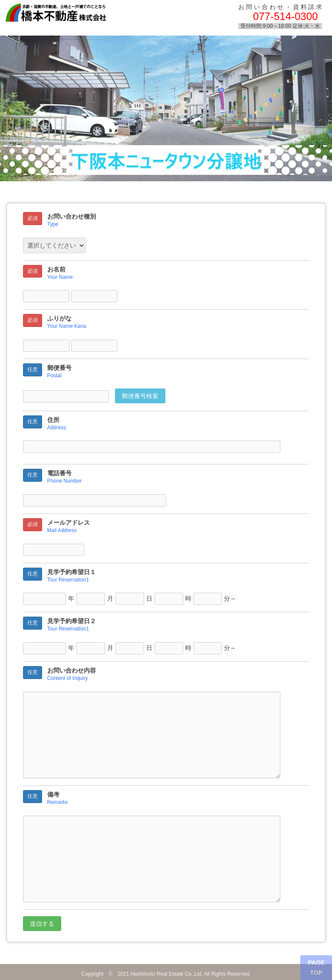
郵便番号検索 (140, 396)
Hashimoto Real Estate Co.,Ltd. (167, 974)
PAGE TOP (316, 967)
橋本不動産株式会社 (77, 16)
